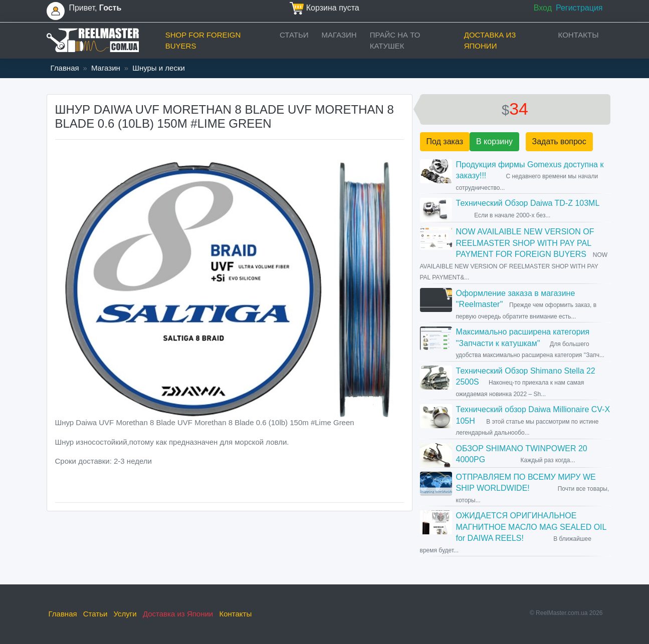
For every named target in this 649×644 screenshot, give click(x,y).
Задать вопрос (559, 141)
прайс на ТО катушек (395, 41)
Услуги (125, 614)
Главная (65, 68)
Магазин (339, 35)
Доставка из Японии (490, 41)
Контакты (579, 35)
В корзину (494, 141)
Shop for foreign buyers (203, 41)
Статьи (294, 35)
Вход (543, 8)
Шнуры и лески (159, 68)
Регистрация (579, 8)
